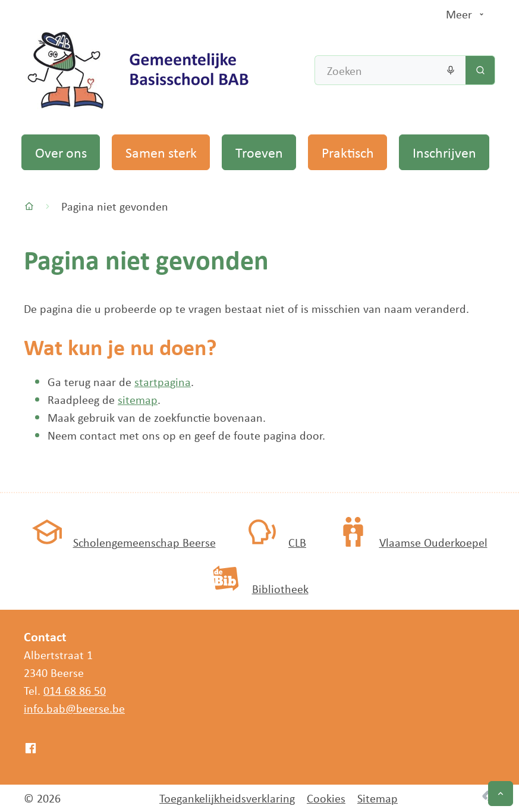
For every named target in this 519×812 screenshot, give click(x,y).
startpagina (163, 382)
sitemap (138, 399)
